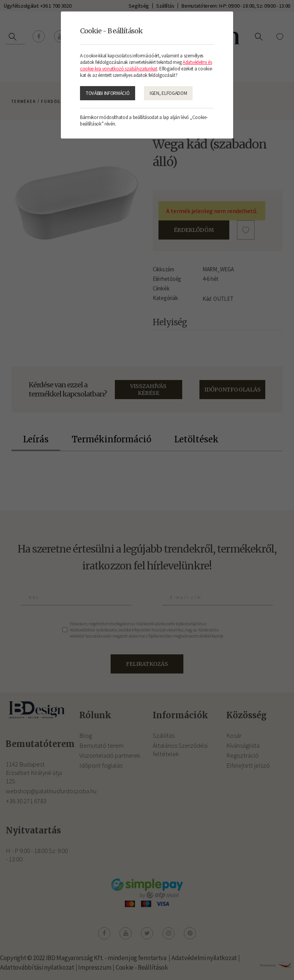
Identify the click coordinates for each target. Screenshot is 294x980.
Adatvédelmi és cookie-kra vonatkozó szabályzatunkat (146, 65)
